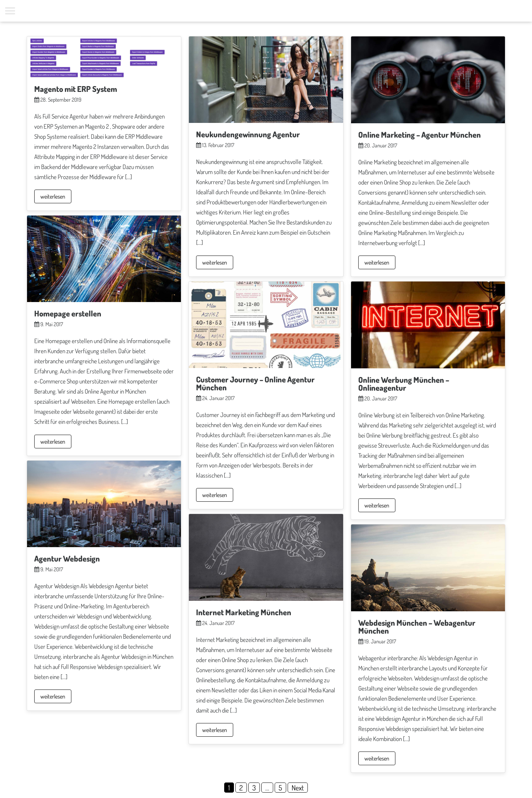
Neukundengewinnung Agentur (248, 134)
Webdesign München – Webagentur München (417, 626)
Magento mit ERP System (76, 89)
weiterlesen (53, 196)
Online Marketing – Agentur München (420, 134)
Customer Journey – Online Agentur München (255, 383)
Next (298, 788)
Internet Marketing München (244, 612)
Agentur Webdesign (67, 558)
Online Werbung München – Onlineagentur (404, 384)
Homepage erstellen (68, 313)
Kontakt (273, 11)
